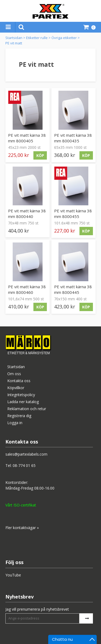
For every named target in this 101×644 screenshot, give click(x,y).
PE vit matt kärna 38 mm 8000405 (27, 138)
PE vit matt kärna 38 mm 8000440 (27, 214)
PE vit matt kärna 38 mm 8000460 (27, 289)
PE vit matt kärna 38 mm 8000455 (73, 214)
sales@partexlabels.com (26, 454)
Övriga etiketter (64, 38)
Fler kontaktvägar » (22, 528)
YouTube (13, 575)
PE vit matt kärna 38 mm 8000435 (73, 138)
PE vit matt (14, 43)
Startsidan (14, 38)
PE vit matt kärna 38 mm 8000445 (73, 289)
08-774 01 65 (24, 465)
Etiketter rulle (37, 38)
